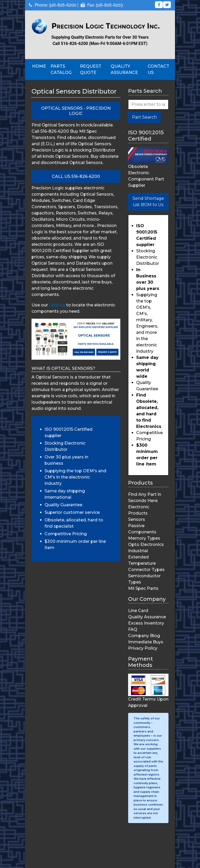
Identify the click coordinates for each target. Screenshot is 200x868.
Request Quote (91, 69)
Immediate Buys (146, 642)
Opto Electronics (146, 544)
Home (39, 66)
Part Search (144, 117)
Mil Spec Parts (143, 588)
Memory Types (144, 538)
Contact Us (158, 69)
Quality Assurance (124, 69)
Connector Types (146, 570)
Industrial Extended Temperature (142, 557)
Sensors (137, 519)
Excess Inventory (146, 623)
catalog (57, 305)
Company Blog (144, 636)
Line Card (138, 611)
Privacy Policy (143, 648)
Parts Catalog (61, 69)
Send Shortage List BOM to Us (148, 202)
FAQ (133, 629)
